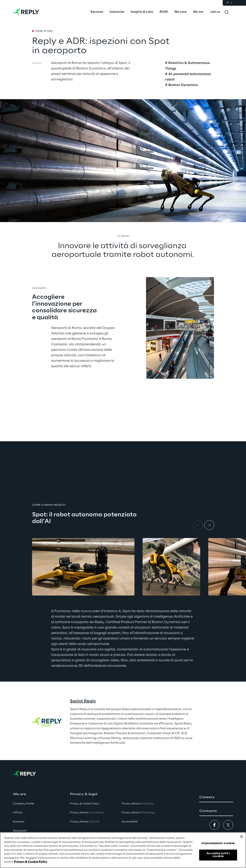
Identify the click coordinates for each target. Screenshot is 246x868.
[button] (216, 797)
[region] (123, 850)
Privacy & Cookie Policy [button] (85, 804)
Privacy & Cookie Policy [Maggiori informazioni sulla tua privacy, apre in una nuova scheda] (31, 862)
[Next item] (209, 525)
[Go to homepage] (26, 12)
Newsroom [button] (20, 831)
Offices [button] (18, 813)
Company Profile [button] (24, 804)
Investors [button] (19, 822)
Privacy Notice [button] (87, 813)
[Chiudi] (242, 837)
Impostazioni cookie (218, 843)
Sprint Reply (83, 701)
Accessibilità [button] (130, 822)
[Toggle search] (227, 12)
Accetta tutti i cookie (218, 855)
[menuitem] (97, 12)
